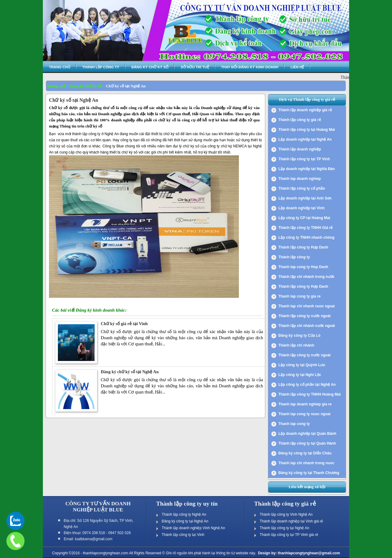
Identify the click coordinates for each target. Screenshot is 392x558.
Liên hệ (297, 67)
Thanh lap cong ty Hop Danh (303, 267)
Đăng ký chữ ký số (150, 67)
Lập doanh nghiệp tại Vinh (302, 208)
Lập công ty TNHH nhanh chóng (306, 237)
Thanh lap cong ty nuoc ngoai (304, 414)
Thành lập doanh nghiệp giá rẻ (305, 110)
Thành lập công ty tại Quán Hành (307, 443)
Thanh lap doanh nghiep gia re (305, 404)
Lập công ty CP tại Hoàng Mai (304, 218)
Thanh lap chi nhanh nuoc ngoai (307, 306)
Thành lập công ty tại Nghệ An (285, 528)
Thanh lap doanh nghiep (300, 179)
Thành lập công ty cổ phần (302, 188)
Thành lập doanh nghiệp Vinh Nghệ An (193, 528)
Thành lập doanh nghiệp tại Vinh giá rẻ (291, 521)
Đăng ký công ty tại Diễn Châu (305, 453)
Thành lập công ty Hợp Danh (303, 247)
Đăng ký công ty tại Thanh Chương (309, 473)
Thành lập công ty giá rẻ (300, 120)
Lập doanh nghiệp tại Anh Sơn (305, 198)
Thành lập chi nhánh (296, 345)
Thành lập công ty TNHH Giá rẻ (305, 228)
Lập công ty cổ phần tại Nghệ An (307, 385)
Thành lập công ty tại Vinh (183, 535)
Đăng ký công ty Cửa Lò (299, 336)
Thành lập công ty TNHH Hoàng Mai (310, 394)
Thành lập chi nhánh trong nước (306, 277)
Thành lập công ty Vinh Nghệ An (286, 514)
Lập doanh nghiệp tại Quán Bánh (307, 434)
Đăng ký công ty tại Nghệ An (185, 521)
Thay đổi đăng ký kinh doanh (250, 67)
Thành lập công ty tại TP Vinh (304, 159)
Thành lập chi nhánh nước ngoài (307, 326)
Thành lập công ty (101, 67)
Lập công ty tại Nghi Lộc (300, 375)
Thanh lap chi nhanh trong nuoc (306, 463)
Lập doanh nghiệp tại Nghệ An (305, 139)
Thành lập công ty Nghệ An (184, 514)
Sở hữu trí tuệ (195, 67)
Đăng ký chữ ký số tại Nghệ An (130, 372)
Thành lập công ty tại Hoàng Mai (307, 130)
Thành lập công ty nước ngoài (305, 316)
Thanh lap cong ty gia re (300, 296)
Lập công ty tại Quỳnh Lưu (302, 365)
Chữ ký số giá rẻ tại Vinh (124, 324)
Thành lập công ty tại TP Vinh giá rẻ (289, 535)
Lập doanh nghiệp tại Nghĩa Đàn (307, 169)
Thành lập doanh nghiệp (300, 149)
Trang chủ (60, 67)
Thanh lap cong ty (294, 424)
